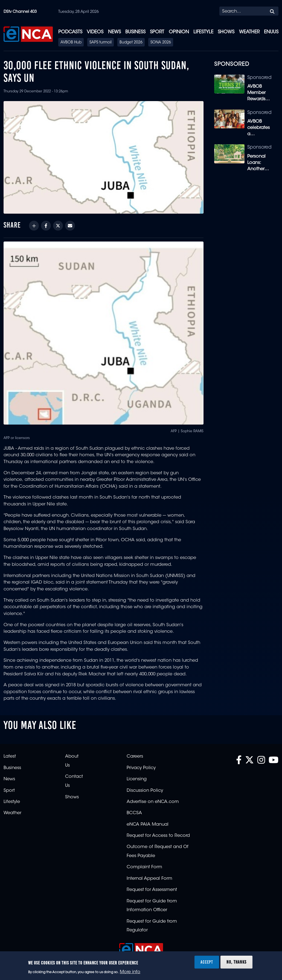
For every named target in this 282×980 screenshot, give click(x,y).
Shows (226, 32)
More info (130, 972)
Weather (249, 32)
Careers (135, 757)
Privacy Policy (141, 768)
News (114, 32)
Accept (207, 962)
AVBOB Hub (71, 43)
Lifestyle (203, 32)
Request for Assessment (152, 890)
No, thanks (236, 962)
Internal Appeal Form (149, 879)
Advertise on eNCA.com (153, 802)
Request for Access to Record (158, 836)
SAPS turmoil (101, 43)
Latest (10, 757)
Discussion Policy (145, 791)
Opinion (179, 32)
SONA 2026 (161, 43)
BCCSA (134, 813)
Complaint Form (144, 867)
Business (135, 32)
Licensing (137, 779)
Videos (95, 32)
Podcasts (70, 32)
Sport (157, 32)
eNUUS (271, 32)
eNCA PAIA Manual (148, 825)
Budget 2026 (131, 43)
